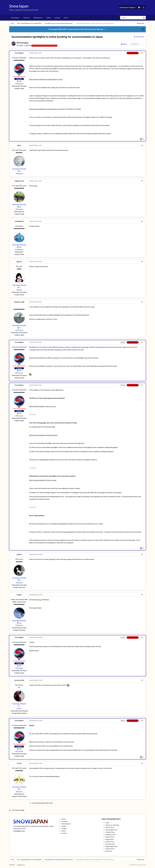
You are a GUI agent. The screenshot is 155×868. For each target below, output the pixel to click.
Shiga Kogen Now (112, 846)
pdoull (19, 554)
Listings (57, 18)
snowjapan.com (19, 831)
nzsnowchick (19, 680)
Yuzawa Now (110, 849)
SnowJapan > (15, 18)
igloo (19, 145)
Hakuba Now (110, 832)
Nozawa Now (110, 844)
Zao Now (109, 851)
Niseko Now (110, 842)
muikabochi (19, 221)
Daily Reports (38, 18)
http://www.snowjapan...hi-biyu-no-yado (43, 480)
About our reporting (112, 825)
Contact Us (21, 865)
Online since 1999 (19, 829)
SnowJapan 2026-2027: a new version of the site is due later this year (76, 29)
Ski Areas (27, 18)
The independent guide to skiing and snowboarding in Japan (33, 826)
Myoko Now (110, 837)
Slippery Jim (19, 181)
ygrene (19, 262)
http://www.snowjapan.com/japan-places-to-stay (46, 79)
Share (124, 44)
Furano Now (110, 827)
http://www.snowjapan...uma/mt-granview (43, 435)
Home (64, 819)
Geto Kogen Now (111, 830)
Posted (35, 53)
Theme (12, 865)
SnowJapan (24, 43)
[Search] (131, 18)
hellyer (19, 595)
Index (107, 823)
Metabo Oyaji (19, 302)
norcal (19, 763)
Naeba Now (110, 839)
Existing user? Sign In (128, 7)
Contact (64, 833)
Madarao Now (110, 834)
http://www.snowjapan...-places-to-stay (42, 406)
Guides (49, 18)
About (66, 18)
